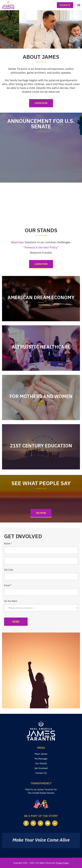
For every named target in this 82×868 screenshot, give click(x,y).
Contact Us (41, 773)
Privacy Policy (62, 863)
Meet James (41, 754)
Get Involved (41, 768)
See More (41, 513)
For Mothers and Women (41, 396)
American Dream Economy (41, 297)
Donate (65, 5)
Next (79, 29)
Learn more (41, 103)
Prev (3, 29)
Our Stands (41, 763)
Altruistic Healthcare (41, 347)
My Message (41, 759)
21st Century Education (41, 446)
